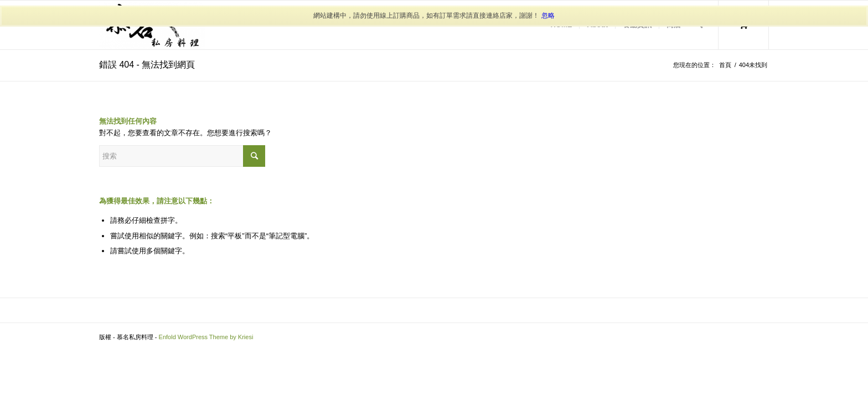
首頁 (725, 65)
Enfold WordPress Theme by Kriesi (206, 337)
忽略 (548, 16)
